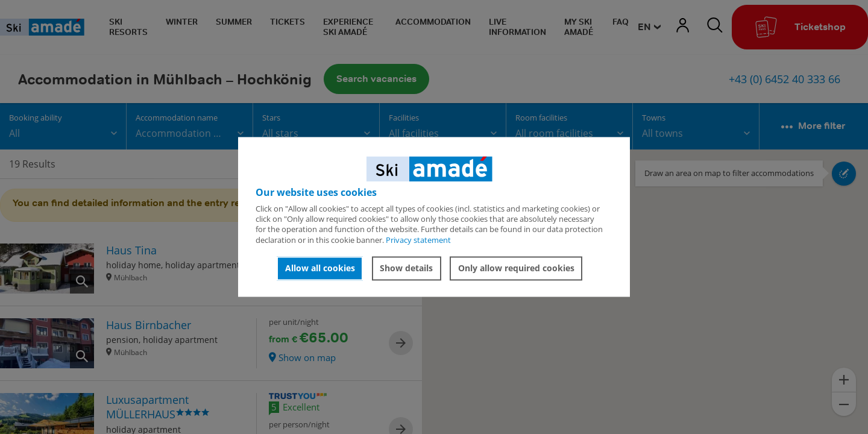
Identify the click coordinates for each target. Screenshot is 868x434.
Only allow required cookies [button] (516, 268)
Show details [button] (406, 268)
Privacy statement (418, 240)
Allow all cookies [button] (320, 268)
